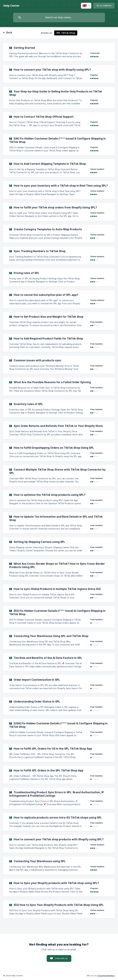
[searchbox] (59, 18)
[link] (59, 52)
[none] (11, 6)
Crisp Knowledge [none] (106, 976)
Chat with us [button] (61, 958)
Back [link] (9, 33)
